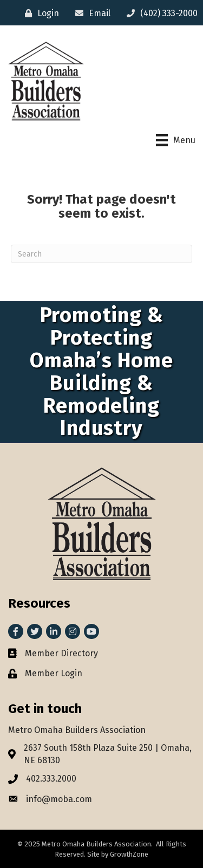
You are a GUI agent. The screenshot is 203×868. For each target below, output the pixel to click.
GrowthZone (129, 854)
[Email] (90, 13)
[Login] (39, 13)
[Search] (101, 254)
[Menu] (176, 140)
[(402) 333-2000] (159, 13)
